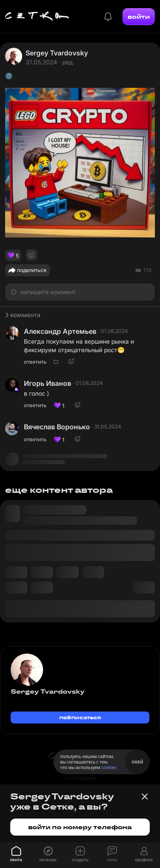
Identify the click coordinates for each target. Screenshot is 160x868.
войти (139, 17)
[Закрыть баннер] (145, 796)
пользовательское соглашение (80, 774)
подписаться (80, 717)
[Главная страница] (37, 17)
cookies (109, 767)
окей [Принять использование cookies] (137, 762)
